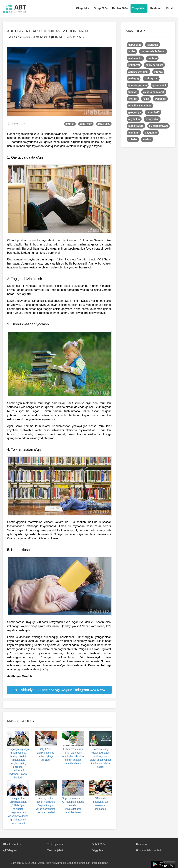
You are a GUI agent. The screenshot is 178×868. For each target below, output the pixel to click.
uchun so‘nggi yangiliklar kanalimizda (59, 690)
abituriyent (86, 124)
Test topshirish (56, 844)
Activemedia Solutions (65, 863)
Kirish (170, 8)
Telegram (10, 850)
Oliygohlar (83, 8)
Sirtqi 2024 (101, 8)
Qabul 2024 (99, 844)
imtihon (70, 124)
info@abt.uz (12, 844)
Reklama (156, 8)
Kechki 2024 (120, 8)
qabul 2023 (104, 124)
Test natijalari (55, 850)
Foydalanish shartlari (149, 850)
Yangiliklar (139, 8)
